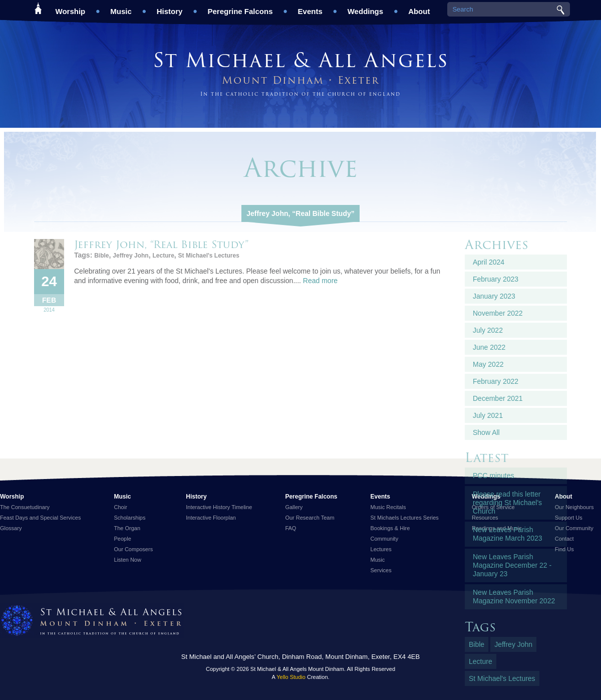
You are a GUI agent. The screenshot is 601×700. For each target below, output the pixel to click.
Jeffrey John (130, 256)
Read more (320, 281)
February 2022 (496, 381)
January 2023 (494, 296)
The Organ (127, 528)
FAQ (290, 528)
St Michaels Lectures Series (405, 518)
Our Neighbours (574, 507)
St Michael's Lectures (209, 256)
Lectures (381, 549)
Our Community (574, 528)
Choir (121, 507)
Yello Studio (291, 677)
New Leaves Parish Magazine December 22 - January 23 (512, 565)
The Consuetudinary (25, 507)
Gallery (294, 507)
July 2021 (488, 415)
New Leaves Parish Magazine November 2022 (514, 597)
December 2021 (498, 398)
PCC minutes (493, 476)
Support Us (569, 518)
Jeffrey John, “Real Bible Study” (300, 213)
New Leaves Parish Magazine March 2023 (508, 534)
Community (385, 539)
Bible (101, 256)
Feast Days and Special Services (40, 518)
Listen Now (128, 560)
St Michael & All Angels (300, 60)
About (419, 8)
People (123, 539)
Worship (71, 8)
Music (121, 8)
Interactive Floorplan (211, 518)
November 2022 (498, 313)
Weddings (365, 8)
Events (310, 8)
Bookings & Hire (390, 528)
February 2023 (496, 279)
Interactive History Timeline (219, 507)
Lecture (163, 256)
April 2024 (489, 262)
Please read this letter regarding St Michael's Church (507, 503)
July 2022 (488, 330)
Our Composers (134, 549)
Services (381, 570)
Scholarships (130, 518)
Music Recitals (388, 507)
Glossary (11, 528)
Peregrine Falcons (240, 8)
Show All (486, 432)
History (170, 8)
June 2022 (489, 347)
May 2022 (488, 364)
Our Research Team (310, 518)
